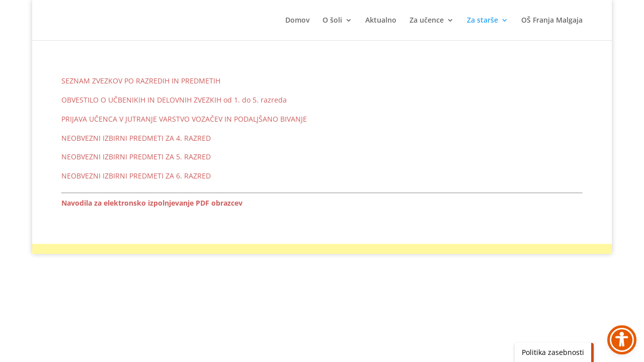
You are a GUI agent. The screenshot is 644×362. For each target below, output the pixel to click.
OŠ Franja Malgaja (552, 21)
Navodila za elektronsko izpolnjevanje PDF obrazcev (152, 203)
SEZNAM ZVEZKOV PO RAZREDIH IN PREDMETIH (141, 81)
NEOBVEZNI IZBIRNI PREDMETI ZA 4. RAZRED (136, 138)
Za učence (427, 21)
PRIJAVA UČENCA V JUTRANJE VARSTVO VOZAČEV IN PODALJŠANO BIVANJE (184, 119)
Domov (297, 21)
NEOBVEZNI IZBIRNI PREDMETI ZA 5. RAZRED (136, 157)
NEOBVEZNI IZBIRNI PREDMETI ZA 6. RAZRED (136, 176)
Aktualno (381, 21)
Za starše (482, 21)
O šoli (332, 21)
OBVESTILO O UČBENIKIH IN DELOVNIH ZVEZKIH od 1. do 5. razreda (174, 100)
